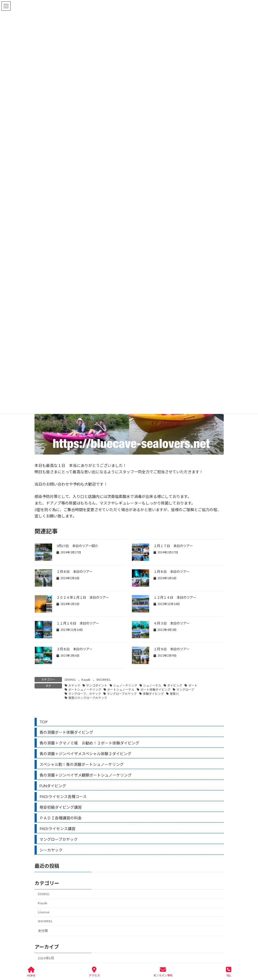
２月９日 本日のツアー (171, 649)
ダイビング (175, 685)
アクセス (94, 972)
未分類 (43, 931)
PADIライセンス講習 (57, 829)
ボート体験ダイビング (155, 690)
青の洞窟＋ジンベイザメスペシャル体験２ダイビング (85, 754)
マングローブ (185, 690)
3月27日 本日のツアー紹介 (77, 546)
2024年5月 (46, 958)
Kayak (86, 680)
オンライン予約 (163, 972)
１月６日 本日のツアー (171, 572)
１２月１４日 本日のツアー (175, 597)
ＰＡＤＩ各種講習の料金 (61, 818)
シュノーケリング (125, 685)
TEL (229, 972)
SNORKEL (104, 680)
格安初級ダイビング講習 (61, 807)
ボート (193, 685)
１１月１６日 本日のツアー (78, 623)
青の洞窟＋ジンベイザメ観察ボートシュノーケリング (86, 775)
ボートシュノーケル (121, 690)
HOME (31, 972)
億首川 (174, 694)
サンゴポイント (97, 685)
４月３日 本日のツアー (171, 623)
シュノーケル (152, 685)
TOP (44, 722)
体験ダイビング (153, 694)
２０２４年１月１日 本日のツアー (83, 597)
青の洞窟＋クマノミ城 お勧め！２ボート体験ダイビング (89, 743)
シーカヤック (51, 850)
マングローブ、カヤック (85, 694)
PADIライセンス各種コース (63, 796)
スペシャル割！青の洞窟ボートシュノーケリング (82, 764)
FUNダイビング (53, 786)
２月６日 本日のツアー (74, 572)
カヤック (74, 685)
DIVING (70, 680)
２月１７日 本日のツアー (173, 546)
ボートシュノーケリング (85, 690)
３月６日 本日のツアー (74, 649)
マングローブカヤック (122, 694)
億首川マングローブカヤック (88, 698)
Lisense (44, 912)
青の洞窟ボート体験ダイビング (66, 732)
